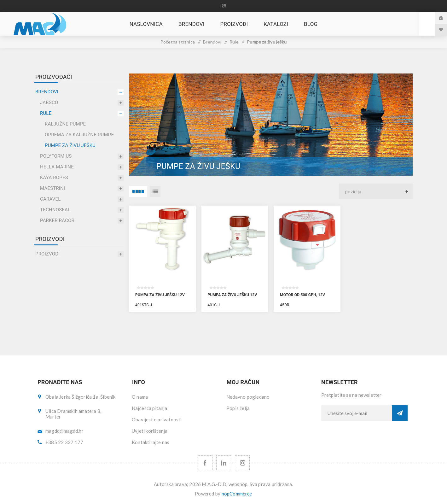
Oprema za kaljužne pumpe (79, 135)
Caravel (50, 199)
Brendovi (47, 92)
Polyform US (56, 156)
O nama (140, 397)
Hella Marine (57, 167)
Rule (46, 113)
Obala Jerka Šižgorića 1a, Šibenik (81, 397)
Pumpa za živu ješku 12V (160, 295)
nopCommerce (237, 494)
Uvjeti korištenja (150, 431)
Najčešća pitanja (150, 408)
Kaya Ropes (54, 178)
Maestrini (52, 188)
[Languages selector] (224, 6)
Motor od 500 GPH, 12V (302, 295)
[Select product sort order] (376, 191)
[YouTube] (224, 463)
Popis (155, 191)
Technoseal (55, 210)
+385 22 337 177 (64, 442)
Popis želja (238, 408)
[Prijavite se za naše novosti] (357, 413)
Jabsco (49, 103)
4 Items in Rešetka (138, 191)
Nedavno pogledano (248, 397)
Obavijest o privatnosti (157, 419)
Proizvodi (48, 254)
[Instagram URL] (242, 463)
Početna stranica (178, 42)
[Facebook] (205, 463)
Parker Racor (57, 220)
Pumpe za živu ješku (70, 145)
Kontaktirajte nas (151, 442)
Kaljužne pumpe (65, 124)
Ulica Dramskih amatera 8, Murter (73, 414)
